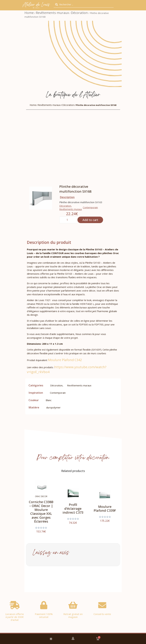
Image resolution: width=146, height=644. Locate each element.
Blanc (49, 400)
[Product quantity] (68, 220)
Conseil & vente (102, 614)
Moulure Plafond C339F (105, 509)
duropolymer (53, 407)
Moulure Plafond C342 (65, 360)
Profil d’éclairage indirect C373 (73, 509)
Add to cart (90, 220)
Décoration (79, 13)
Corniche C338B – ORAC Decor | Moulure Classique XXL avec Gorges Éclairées (41, 512)
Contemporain (90, 207)
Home (29, 13)
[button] (51, 639)
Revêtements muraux (52, 13)
